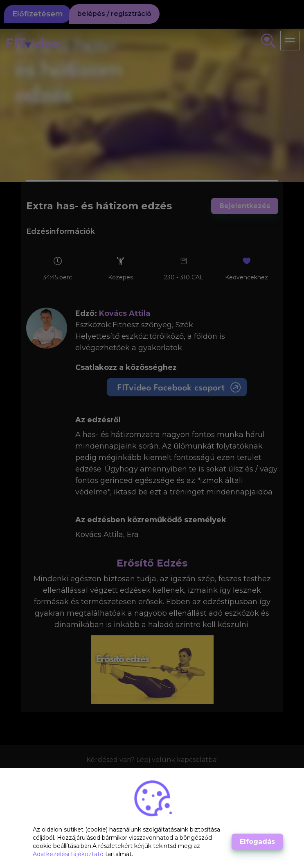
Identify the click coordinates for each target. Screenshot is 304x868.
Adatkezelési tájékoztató (69, 854)
